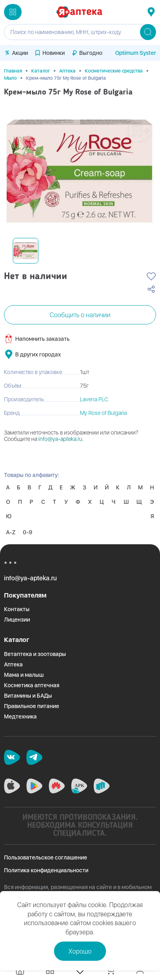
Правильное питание (32, 706)
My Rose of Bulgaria (103, 413)
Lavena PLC (94, 399)
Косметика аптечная (32, 685)
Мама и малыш (24, 675)
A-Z (11, 532)
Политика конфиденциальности (46, 870)
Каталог (41, 71)
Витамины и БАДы (28, 696)
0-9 (28, 532)
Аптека (67, 71)
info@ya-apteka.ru (60, 439)
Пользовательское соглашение (46, 857)
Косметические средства (114, 71)
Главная (13, 71)
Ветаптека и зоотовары (35, 654)
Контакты (17, 609)
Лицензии (17, 620)
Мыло (10, 78)
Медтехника (20, 716)
